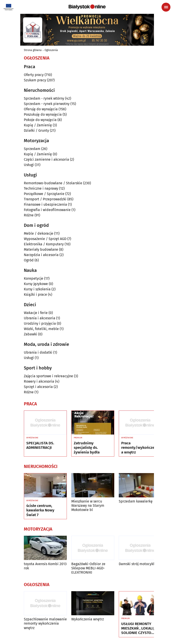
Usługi (29, 165)
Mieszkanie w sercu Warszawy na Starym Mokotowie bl (88, 506)
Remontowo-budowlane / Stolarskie (53, 183)
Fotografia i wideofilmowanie (47, 210)
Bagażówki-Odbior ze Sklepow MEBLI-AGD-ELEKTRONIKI (88, 568)
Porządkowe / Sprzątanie (44, 194)
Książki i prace (35, 294)
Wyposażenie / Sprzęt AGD (45, 239)
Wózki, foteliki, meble (41, 329)
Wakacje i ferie (36, 313)
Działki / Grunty (36, 130)
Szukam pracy (35, 80)
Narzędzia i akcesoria (41, 255)
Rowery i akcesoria (39, 381)
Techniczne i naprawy (41, 188)
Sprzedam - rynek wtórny (44, 98)
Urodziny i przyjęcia (40, 323)
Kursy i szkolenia (37, 289)
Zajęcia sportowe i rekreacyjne (48, 376)
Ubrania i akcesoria (40, 318)
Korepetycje (34, 278)
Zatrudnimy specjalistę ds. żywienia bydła (87, 448)
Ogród (29, 260)
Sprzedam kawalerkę (136, 501)
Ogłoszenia (51, 50)
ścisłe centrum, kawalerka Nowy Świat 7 (40, 510)
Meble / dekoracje (39, 233)
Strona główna (33, 50)
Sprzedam (32, 149)
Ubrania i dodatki (38, 352)
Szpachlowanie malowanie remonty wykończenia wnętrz (45, 623)
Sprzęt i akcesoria (38, 387)
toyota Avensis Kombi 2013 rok (45, 566)
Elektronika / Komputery (44, 244)
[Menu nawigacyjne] (166, 7)
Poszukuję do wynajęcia (43, 114)
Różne (29, 215)
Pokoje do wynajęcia (40, 120)
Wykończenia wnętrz (88, 619)
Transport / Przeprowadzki (45, 199)
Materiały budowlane (41, 249)
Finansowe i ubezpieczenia (45, 204)
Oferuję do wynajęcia (41, 109)
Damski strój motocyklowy (140, 564)
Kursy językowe (36, 284)
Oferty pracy (34, 75)
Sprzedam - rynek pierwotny (47, 104)
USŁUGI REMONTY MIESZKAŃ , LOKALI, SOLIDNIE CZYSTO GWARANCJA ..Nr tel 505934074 (138, 629)
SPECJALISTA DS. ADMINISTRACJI (40, 445)
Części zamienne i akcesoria (46, 159)
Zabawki (31, 334)
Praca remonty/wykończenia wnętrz (139, 448)
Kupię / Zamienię (38, 125)
